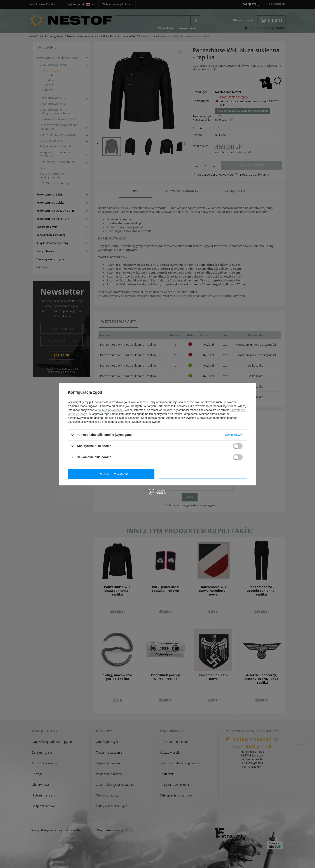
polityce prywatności (110, 410)
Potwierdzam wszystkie (204, 474)
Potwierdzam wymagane (112, 474)
